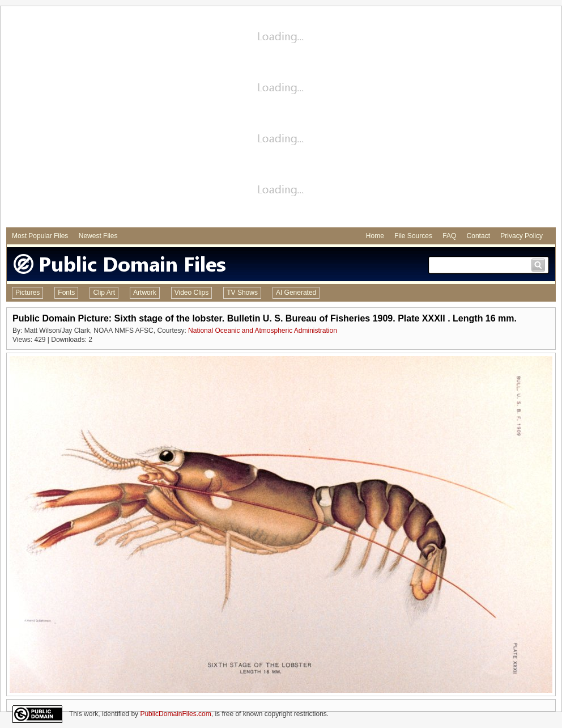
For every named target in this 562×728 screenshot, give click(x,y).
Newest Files (98, 236)
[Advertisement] (106, 118)
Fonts (66, 293)
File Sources (413, 236)
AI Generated (296, 293)
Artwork (145, 293)
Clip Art (104, 293)
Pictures (27, 293)
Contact (478, 236)
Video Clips (191, 293)
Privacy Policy (521, 236)
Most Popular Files (40, 236)
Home (375, 236)
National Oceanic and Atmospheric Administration (263, 331)
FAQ (449, 236)
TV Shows (242, 293)
